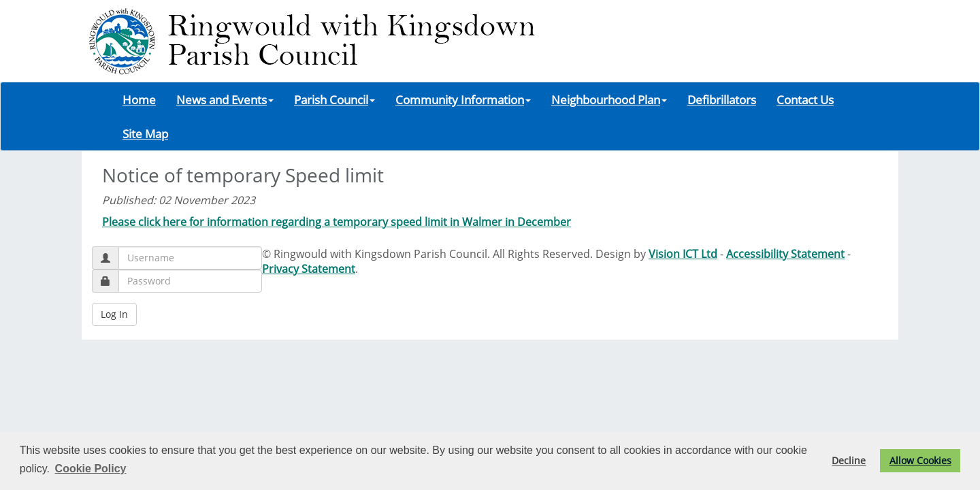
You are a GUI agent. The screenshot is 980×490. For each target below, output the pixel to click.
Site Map (145, 133)
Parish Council (334, 99)
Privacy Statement (309, 269)
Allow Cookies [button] (920, 460)
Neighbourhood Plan (609, 99)
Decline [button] (849, 460)
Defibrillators (722, 99)
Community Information (463, 99)
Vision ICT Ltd (683, 254)
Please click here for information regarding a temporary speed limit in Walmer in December (337, 222)
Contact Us (805, 99)
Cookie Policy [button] (91, 469)
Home (139, 99)
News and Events (225, 99)
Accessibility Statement (785, 254)
